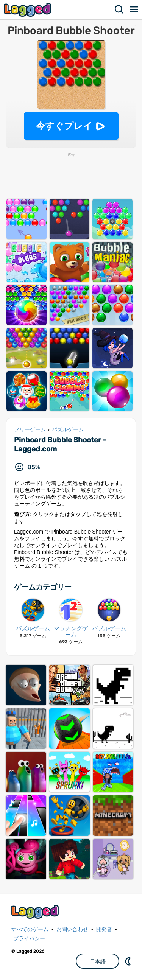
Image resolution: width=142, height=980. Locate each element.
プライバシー (29, 939)
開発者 (104, 929)
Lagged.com (36, 912)
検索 (119, 9)
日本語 (98, 961)
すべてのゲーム (30, 929)
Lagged (28, 10)
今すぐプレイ (64, 126)
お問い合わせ (72, 929)
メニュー (134, 9)
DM (129, 961)
